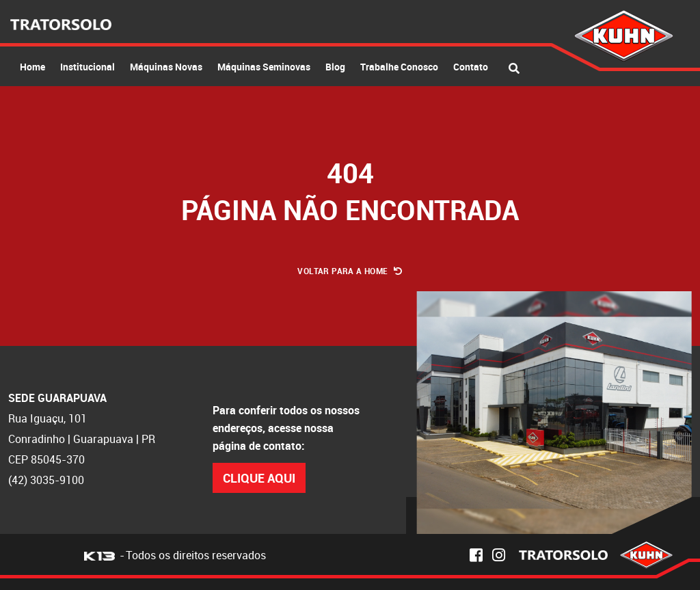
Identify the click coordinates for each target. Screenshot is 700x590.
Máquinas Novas (166, 67)
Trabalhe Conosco (399, 67)
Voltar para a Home (350, 271)
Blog (335, 67)
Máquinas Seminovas (264, 67)
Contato (471, 67)
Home (32, 67)
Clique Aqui (259, 478)
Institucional (87, 67)
